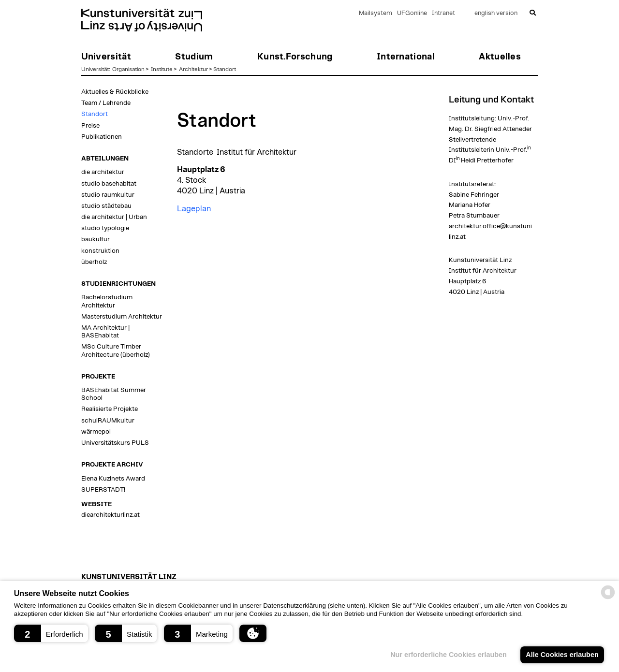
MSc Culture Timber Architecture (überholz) (116, 351)
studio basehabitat (109, 184)
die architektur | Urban (114, 217)
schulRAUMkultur (108, 421)
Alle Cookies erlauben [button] (562, 655)
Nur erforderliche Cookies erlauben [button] (449, 655)
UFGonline (412, 13)
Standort (225, 69)
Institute (162, 69)
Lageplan (194, 209)
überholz (94, 262)
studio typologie (105, 228)
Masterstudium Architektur (122, 317)
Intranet (443, 13)
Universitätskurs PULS (115, 443)
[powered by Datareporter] (608, 598)
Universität (95, 69)
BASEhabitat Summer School (114, 394)
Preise (90, 126)
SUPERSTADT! (103, 490)
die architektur (103, 172)
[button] (51, 633)
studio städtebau (106, 206)
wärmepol (96, 432)
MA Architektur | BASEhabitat (105, 332)
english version (496, 13)
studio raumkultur (108, 195)
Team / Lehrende (106, 103)
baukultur (96, 239)
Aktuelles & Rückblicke (115, 92)
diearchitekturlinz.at (111, 515)
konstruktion (100, 251)
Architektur (193, 69)
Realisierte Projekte (110, 409)
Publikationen (102, 137)
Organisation (128, 69)
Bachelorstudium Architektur (107, 301)
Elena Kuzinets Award (113, 479)
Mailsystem (376, 13)
